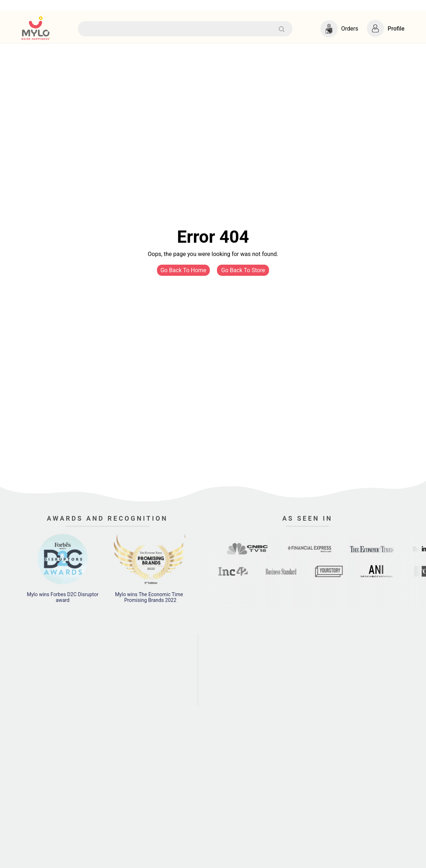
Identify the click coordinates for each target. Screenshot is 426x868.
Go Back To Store (243, 270)
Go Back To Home (184, 270)
